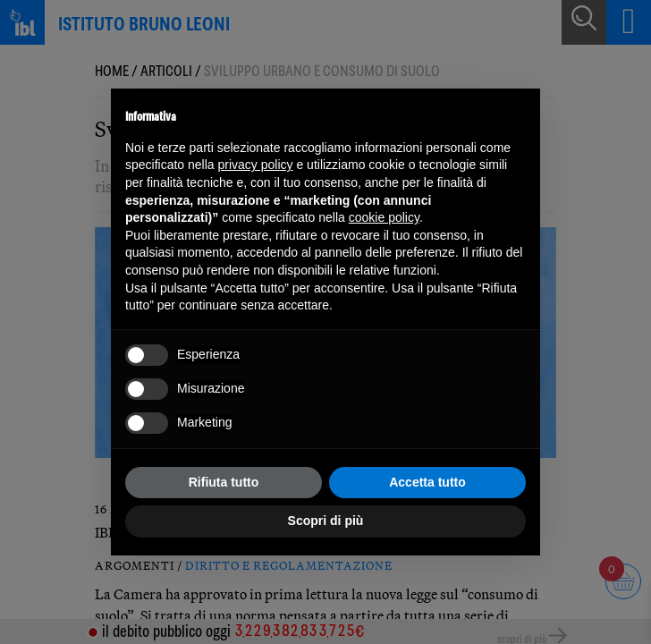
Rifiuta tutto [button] (224, 482)
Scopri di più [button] (326, 521)
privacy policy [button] (256, 165)
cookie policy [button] (384, 217)
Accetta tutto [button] (427, 482)
